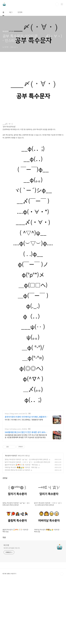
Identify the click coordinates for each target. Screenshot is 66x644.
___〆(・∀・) (33, 252)
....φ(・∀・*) (33, 241)
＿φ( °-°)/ (33, 377)
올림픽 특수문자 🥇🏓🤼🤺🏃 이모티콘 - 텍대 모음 (21, 528)
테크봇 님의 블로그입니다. (12, 611)
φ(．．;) (33, 429)
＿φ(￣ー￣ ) (33, 325)
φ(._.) (33, 335)
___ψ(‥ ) (33, 356)
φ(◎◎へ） (33, 398)
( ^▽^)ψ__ (33, 262)
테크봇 (6, 608)
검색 (57, 4)
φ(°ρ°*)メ (33, 304)
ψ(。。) (33, 367)
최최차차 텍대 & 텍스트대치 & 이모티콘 (17, 533)
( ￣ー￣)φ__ (33, 199)
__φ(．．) (33, 189)
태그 (11, 12)
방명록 (20, 12)
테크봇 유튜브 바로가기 (9, 637)
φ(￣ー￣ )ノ (33, 294)
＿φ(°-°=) (33, 387)
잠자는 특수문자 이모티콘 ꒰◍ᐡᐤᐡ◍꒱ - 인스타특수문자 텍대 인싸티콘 (26, 522)
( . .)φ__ (33, 283)
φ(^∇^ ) (33, 408)
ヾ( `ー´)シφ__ (33, 220)
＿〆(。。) (33, 419)
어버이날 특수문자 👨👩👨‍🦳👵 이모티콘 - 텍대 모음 (21, 530)
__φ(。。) (33, 209)
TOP (62, 637)
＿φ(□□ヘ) (33, 315)
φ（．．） (33, 346)
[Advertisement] (33, 72)
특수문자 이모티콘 (11, 519)
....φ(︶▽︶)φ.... (33, 273)
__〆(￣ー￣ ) (33, 230)
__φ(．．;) (33, 178)
